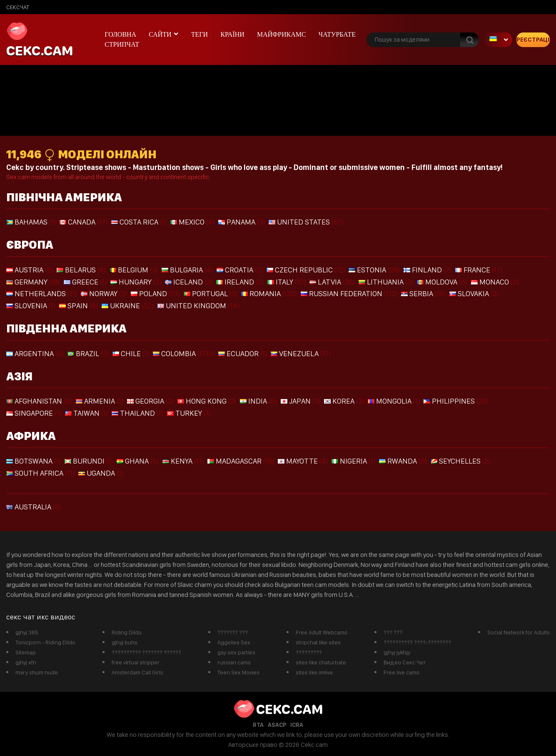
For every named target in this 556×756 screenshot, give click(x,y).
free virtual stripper (136, 662)
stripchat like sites (318, 642)
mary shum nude (37, 672)
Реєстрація (533, 40)
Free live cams (401, 672)
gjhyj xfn (26, 662)
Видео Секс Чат (405, 662)
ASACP (277, 725)
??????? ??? (233, 632)
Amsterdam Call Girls (137, 672)
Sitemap (26, 652)
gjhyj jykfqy (397, 652)
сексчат (18, 7)
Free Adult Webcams (322, 632)
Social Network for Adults (519, 632)
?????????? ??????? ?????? (146, 652)
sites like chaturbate (321, 662)
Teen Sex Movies (238, 672)
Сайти (160, 34)
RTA (258, 725)
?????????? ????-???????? (417, 642)
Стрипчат (122, 44)
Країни (232, 34)
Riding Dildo (127, 632)
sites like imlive (314, 672)
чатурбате (337, 34)
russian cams (234, 662)
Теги (199, 34)
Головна (120, 34)
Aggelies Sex (234, 642)
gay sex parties (236, 652)
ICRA (297, 725)
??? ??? (393, 632)
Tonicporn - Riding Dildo (45, 642)
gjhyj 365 (27, 632)
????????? (309, 652)
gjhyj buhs (125, 642)
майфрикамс (282, 34)
